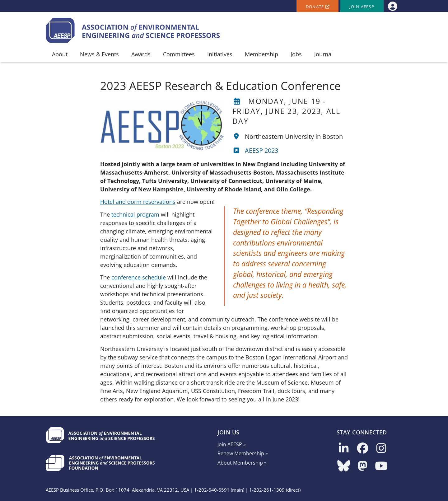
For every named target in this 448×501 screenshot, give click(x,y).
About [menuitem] (60, 54)
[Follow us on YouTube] (381, 466)
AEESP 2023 (261, 150)
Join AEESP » (232, 444)
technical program (135, 214)
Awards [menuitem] (141, 54)
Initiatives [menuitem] (220, 54)
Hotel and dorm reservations (138, 202)
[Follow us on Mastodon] (363, 466)
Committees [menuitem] (179, 54)
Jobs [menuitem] (296, 54)
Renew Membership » (243, 453)
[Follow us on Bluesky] (344, 466)
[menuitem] (392, 6)
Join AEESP (362, 7)
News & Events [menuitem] (99, 54)
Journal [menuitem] (324, 54)
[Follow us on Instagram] (381, 449)
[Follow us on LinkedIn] (344, 449)
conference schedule (139, 277)
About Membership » (242, 463)
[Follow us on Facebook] (363, 449)
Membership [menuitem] (261, 54)
